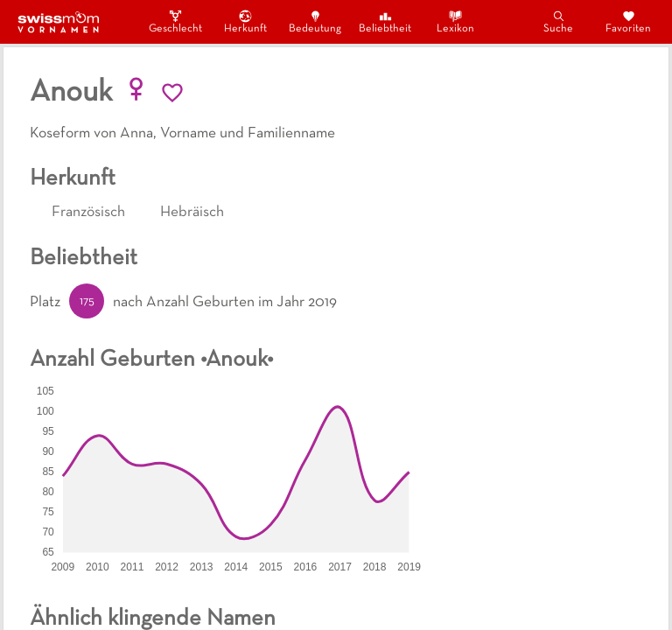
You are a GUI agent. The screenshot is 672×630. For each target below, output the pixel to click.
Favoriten (628, 21)
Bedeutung (315, 21)
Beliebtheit (385, 21)
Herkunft (245, 21)
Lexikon (455, 21)
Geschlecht (175, 21)
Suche (558, 21)
